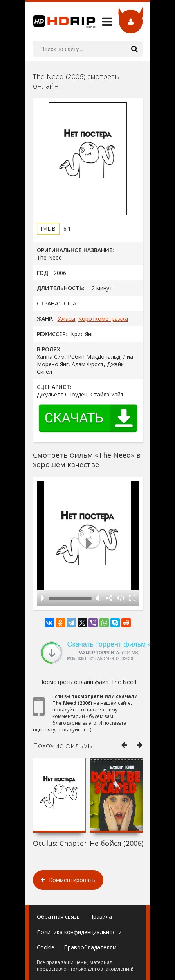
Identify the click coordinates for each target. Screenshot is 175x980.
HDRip (60, 22)
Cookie (46, 947)
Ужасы (66, 319)
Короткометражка (103, 319)
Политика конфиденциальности (79, 932)
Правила (101, 917)
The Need (124, 682)
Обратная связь (58, 917)
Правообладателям (90, 947)
